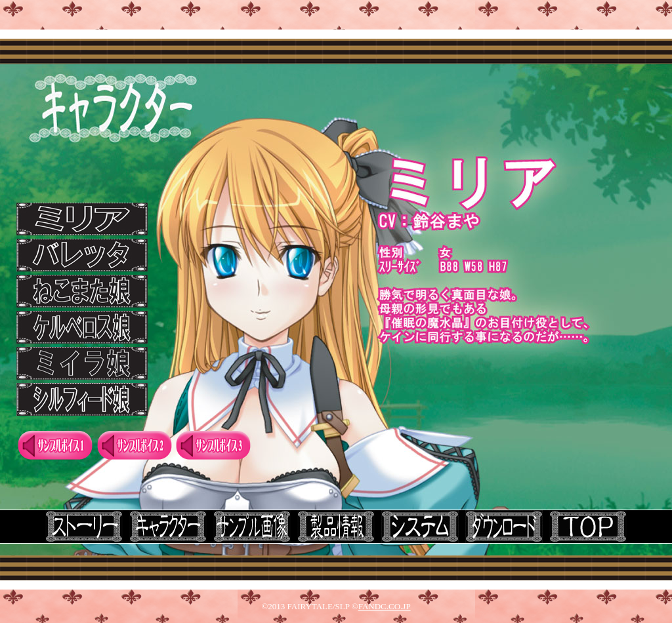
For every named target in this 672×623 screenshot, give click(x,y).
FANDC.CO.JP (385, 606)
